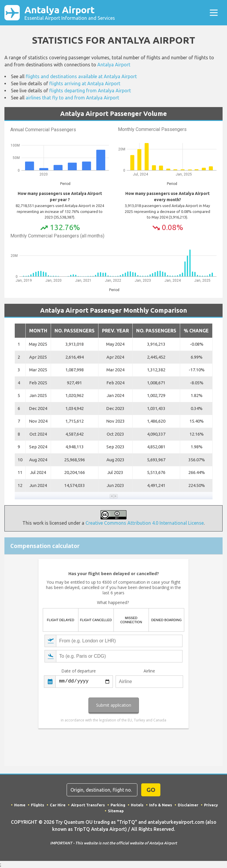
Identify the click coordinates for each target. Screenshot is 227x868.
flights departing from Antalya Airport (90, 91)
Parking (118, 805)
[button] (112, 496)
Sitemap (116, 811)
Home (20, 805)
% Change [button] (196, 331)
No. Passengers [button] (75, 331)
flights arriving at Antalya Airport (85, 83)
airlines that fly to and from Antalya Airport (72, 98)
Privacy (211, 805)
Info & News (161, 805)
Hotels (137, 805)
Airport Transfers (88, 805)
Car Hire (58, 805)
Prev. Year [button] (115, 331)
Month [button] (38, 331)
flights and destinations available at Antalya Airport (81, 76)
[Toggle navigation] (214, 13)
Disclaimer (188, 805)
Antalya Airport (70, 13)
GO (151, 790)
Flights (38, 805)
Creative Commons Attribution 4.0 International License (145, 523)
